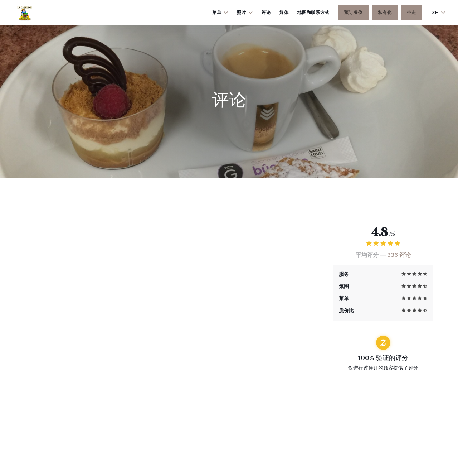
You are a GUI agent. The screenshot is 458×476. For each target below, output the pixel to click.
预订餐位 (354, 13)
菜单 (220, 13)
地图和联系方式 (314, 13)
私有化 (385, 13)
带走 (411, 13)
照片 (245, 13)
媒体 (284, 13)
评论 (266, 13)
